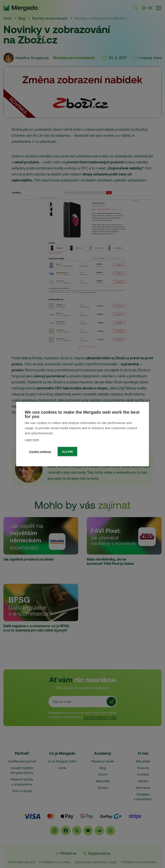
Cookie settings (40, 451)
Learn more (32, 440)
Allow (68, 451)
